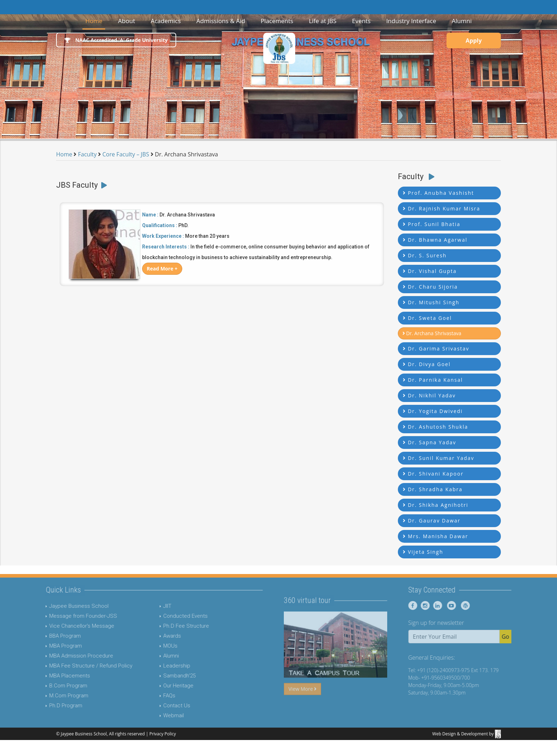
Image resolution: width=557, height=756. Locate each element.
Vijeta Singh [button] (423, 552)
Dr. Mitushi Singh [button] (431, 302)
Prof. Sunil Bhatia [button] (432, 224)
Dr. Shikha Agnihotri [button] (436, 505)
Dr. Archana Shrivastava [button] (432, 333)
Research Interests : (166, 247)
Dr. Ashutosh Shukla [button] (436, 427)
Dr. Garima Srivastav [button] (436, 348)
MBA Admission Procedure (69, 656)
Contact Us (164, 706)
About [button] (126, 21)
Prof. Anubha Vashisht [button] (439, 193)
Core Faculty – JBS (126, 154)
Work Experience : (163, 236)
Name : (150, 215)
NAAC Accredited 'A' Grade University (116, 40)
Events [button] (361, 21)
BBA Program (52, 636)
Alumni (158, 656)
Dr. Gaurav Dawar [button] (432, 521)
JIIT (154, 606)
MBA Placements (57, 676)
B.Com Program (56, 686)
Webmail (161, 715)
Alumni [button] (462, 21)
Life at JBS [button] (323, 21)
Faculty (86, 154)
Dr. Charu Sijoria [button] (430, 287)
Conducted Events (172, 616)
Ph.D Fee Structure (173, 626)
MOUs (157, 646)
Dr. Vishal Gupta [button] (430, 271)
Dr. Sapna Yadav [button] (430, 442)
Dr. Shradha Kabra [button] (433, 489)
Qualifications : (160, 225)
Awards (159, 636)
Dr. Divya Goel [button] (427, 364)
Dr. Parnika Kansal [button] (433, 380)
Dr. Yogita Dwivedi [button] (433, 411)
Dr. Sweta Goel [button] (428, 318)
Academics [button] (166, 21)
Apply (474, 41)
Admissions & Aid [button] (221, 21)
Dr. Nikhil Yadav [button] (429, 395)
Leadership (164, 666)
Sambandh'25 (166, 676)
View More (302, 701)
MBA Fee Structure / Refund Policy (78, 666)
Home (95, 20)
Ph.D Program (53, 706)
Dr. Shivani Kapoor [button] (433, 474)
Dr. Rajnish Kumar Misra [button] (442, 208)
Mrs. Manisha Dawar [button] (436, 536)
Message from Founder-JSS (71, 616)
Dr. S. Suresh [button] (425, 255)
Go (518, 637)
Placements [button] (277, 21)
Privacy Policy (163, 734)
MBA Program (53, 646)
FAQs (156, 696)
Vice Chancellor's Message (69, 626)
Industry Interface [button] (411, 21)
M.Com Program (56, 696)
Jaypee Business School (66, 606)
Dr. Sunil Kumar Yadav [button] (439, 458)
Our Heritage (165, 686)
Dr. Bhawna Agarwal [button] (435, 240)
